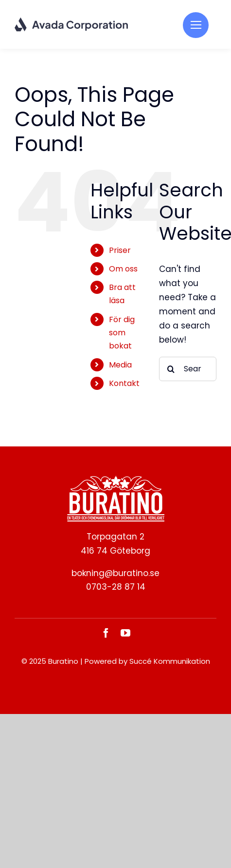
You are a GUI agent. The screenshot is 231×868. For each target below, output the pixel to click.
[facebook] (106, 633)
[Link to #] (196, 25)
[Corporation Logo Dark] (72, 21)
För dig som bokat (122, 333)
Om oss (123, 269)
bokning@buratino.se (115, 573)
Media (120, 365)
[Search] (171, 369)
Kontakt (124, 383)
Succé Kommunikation (170, 661)
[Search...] (188, 369)
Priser (120, 250)
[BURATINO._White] (116, 480)
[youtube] (125, 633)
